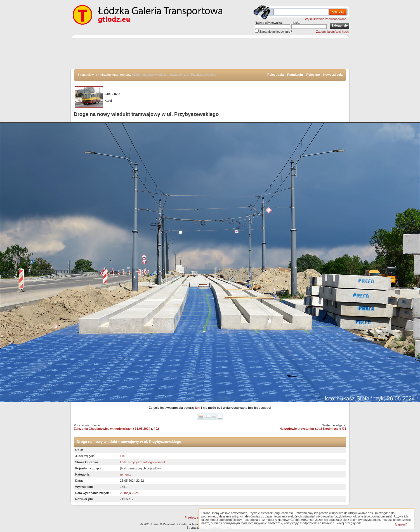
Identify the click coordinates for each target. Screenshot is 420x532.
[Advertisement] (210, 54)
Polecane (313, 75)
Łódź (123, 462)
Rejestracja (276, 75)
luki (198, 408)
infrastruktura (109, 75)
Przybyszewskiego (141, 462)
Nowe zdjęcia (333, 75)
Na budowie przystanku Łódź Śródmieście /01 (313, 429)
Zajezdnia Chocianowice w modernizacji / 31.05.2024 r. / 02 (116, 429)
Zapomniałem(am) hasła (333, 32)
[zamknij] (401, 524)
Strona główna (87, 75)
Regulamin (295, 75)
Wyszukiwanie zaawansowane (326, 19)
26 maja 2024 (129, 493)
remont (160, 462)
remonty (126, 75)
